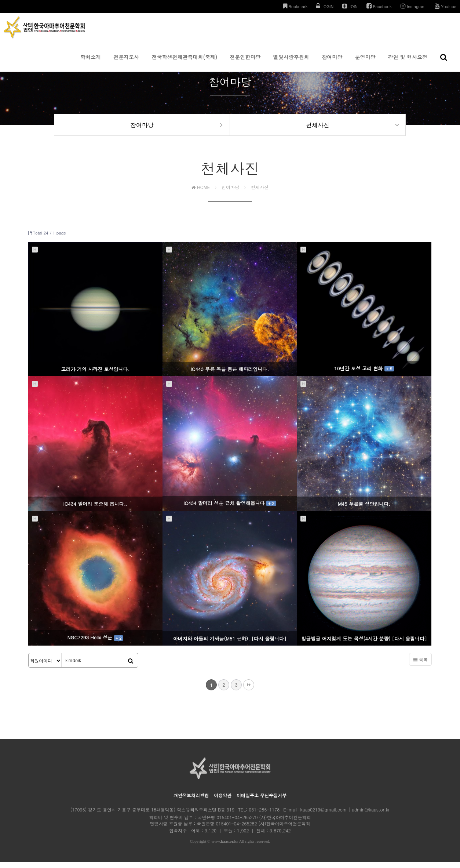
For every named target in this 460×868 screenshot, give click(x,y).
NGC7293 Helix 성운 (96, 644)
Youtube (446, 6)
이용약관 (223, 801)
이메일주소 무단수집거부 (262, 801)
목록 (420, 666)
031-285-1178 (264, 816)
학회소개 (91, 62)
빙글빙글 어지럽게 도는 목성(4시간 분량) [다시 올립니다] (364, 645)
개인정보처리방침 (191, 801)
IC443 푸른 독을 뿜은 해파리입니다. (230, 376)
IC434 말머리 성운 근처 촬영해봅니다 (230, 509)
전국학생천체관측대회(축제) (184, 62)
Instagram (413, 6)
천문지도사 (126, 62)
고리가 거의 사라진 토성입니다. (96, 376)
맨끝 (249, 691)
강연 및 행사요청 (408, 62)
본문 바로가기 (0, 0)
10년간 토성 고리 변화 (364, 375)
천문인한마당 (245, 62)
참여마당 (332, 62)
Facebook (379, 6)
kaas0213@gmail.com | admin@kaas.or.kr (345, 816)
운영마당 (365, 62)
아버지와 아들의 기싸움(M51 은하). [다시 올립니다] (230, 645)
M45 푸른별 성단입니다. (364, 510)
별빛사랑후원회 (291, 62)
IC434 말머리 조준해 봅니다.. (95, 510)
